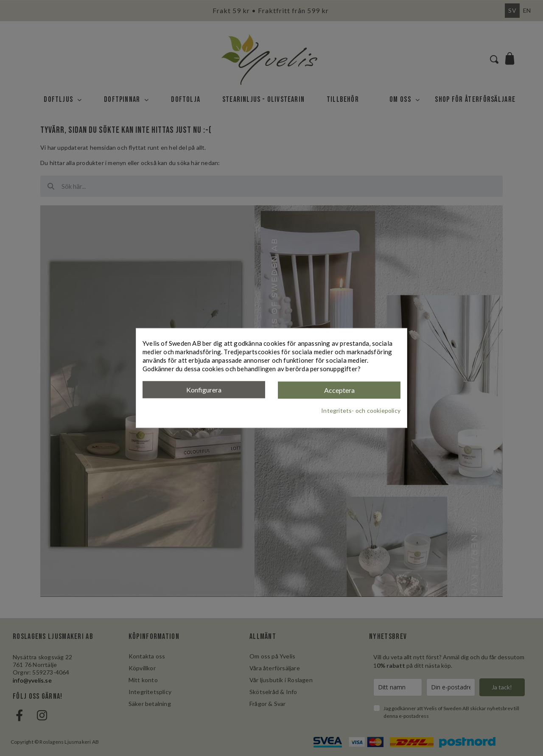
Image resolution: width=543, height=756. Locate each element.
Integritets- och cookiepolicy (361, 410)
